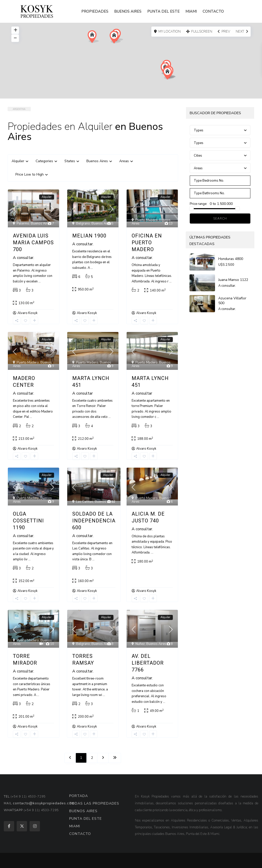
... (40, 281)
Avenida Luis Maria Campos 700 (33, 243)
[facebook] (9, 826)
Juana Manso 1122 (233, 280)
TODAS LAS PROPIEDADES (94, 803)
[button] (115, 37)
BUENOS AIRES (128, 11)
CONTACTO (213, 11)
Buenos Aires (41, 224)
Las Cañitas (85, 502)
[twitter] (22, 826)
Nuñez (140, 644)
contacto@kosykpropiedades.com (44, 803)
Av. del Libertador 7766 (148, 663)
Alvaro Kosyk (27, 313)
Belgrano (83, 224)
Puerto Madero (147, 220)
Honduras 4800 (231, 259)
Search (220, 219)
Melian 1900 (89, 236)
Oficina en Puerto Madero (147, 243)
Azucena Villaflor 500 (232, 300)
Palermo (23, 224)
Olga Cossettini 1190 (28, 521)
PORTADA (79, 796)
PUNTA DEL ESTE (163, 11)
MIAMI (191, 11)
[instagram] (35, 826)
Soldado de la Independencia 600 (94, 521)
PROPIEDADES (95, 11)
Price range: (198, 204)
